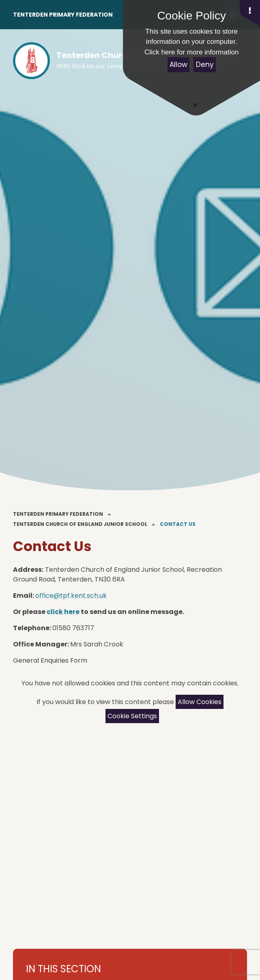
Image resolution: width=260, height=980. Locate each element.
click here (63, 612)
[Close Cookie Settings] (195, 105)
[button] (250, 13)
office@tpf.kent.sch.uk (71, 596)
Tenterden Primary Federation (63, 15)
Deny (205, 65)
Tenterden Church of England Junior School (80, 524)
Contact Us (178, 524)
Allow (178, 65)
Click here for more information (191, 52)
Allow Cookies (200, 702)
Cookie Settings (132, 716)
